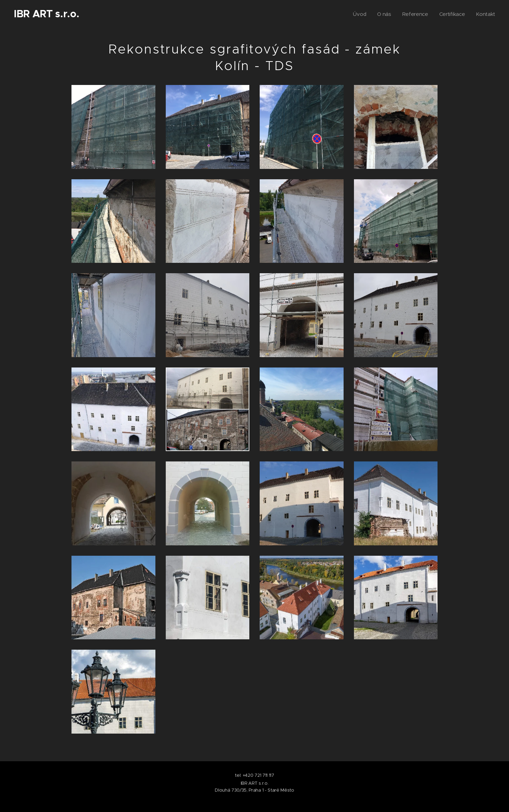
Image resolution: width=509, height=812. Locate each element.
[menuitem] (358, 14)
